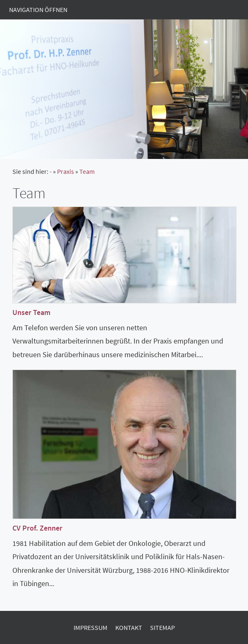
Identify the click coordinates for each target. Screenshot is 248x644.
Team (87, 171)
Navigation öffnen (38, 10)
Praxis (66, 171)
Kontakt (129, 627)
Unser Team (31, 312)
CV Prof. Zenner (37, 528)
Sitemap (162, 627)
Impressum (91, 627)
